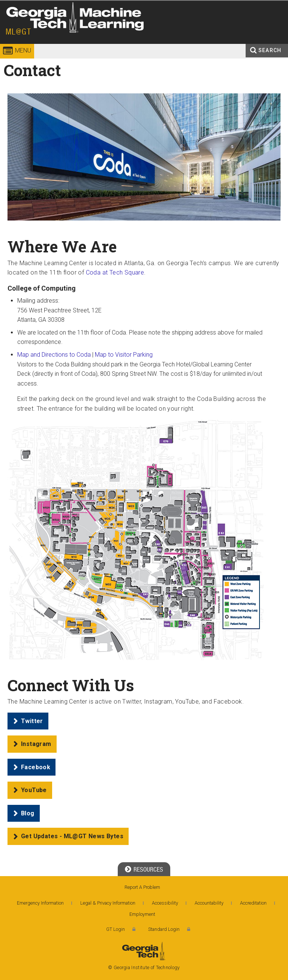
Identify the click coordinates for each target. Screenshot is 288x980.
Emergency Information (40, 903)
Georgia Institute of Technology (22, 28)
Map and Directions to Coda (54, 355)
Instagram (36, 744)
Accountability (209, 903)
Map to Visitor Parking (124, 355)
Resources (148, 870)
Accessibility (165, 903)
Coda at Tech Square (115, 272)
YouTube (34, 790)
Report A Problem (142, 887)
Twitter (32, 721)
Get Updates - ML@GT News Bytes (72, 836)
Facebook (36, 767)
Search (270, 50)
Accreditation (253, 903)
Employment (142, 914)
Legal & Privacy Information (108, 903)
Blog (28, 813)
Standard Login (164, 929)
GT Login (115, 929)
